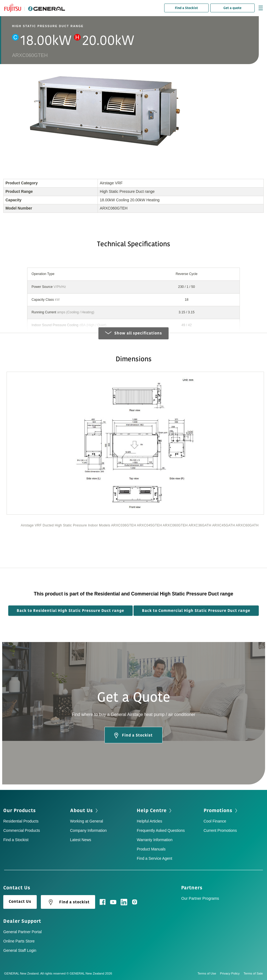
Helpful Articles (150, 821)
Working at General (87, 821)
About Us (82, 810)
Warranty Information (155, 840)
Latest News (81, 840)
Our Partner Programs (200, 898)
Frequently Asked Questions (161, 830)
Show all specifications (133, 333)
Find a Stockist (186, 8)
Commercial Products (22, 830)
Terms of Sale (253, 973)
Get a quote (232, 8)
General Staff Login (20, 950)
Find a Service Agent (154, 858)
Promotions (218, 810)
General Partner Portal (22, 932)
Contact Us (20, 902)
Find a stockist (68, 902)
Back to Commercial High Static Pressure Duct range (196, 610)
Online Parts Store (19, 941)
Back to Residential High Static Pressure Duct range (70, 610)
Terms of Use (209, 973)
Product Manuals (151, 849)
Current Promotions (220, 830)
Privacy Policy (232, 973)
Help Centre (152, 810)
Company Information (89, 830)
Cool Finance (215, 821)
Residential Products (21, 821)
